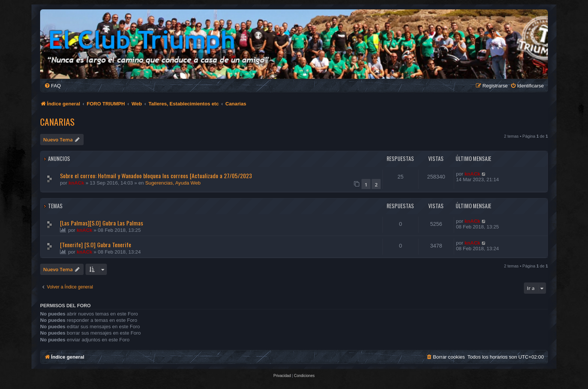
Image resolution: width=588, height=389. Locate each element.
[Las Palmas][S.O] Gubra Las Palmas (102, 223)
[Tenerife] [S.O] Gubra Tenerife (96, 245)
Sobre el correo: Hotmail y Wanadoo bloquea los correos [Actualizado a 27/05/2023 (156, 176)
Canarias (57, 122)
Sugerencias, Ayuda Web (173, 183)
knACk (76, 183)
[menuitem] (52, 86)
